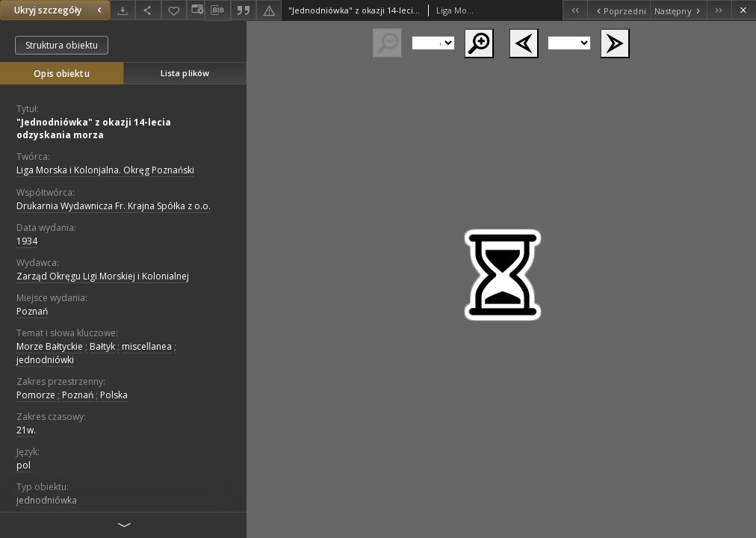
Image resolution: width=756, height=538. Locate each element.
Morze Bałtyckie (50, 346)
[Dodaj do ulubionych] (174, 10)
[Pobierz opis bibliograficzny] (217, 10)
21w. (26, 430)
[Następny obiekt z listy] (678, 10)
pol (24, 465)
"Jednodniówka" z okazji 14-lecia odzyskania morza (94, 129)
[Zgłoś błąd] (269, 10)
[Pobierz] (123, 10)
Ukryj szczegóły (60, 10)
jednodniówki (45, 360)
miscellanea (147, 346)
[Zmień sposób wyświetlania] (196, 10)
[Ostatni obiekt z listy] (719, 10)
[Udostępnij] (148, 10)
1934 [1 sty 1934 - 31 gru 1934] (27, 241)
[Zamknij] (744, 10)
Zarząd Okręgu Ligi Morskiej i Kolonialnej (103, 276)
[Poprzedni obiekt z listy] (618, 10)
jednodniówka (47, 500)
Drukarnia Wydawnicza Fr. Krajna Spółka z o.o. (114, 206)
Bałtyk (102, 346)
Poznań (32, 311)
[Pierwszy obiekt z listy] (575, 10)
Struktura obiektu (62, 45)
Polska (114, 395)
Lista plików (185, 73)
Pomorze (36, 395)
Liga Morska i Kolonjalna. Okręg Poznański (105, 170)
